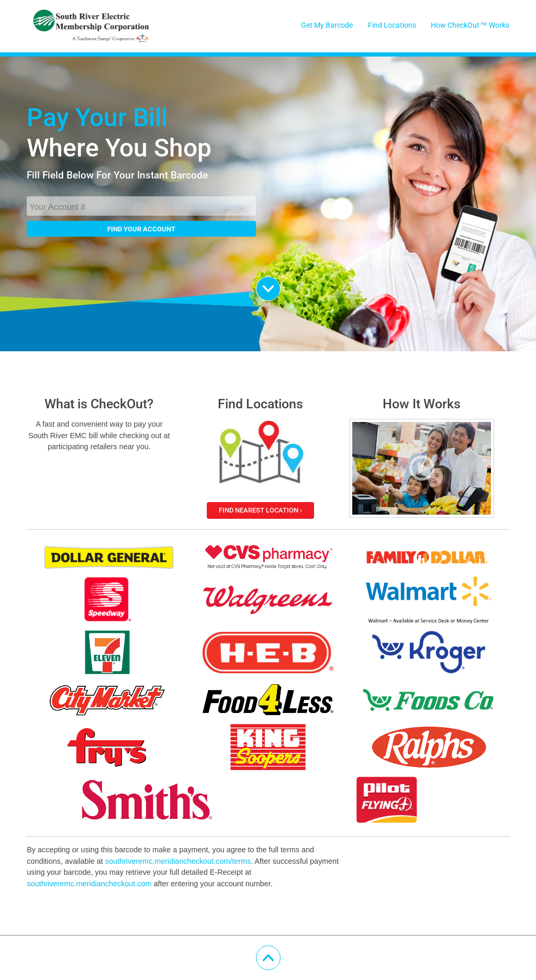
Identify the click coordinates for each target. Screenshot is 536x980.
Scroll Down (280, 283)
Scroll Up (280, 953)
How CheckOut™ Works (470, 25)
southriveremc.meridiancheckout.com (89, 884)
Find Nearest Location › (260, 510)
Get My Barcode (327, 25)
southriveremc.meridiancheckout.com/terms (178, 861)
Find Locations (392, 25)
